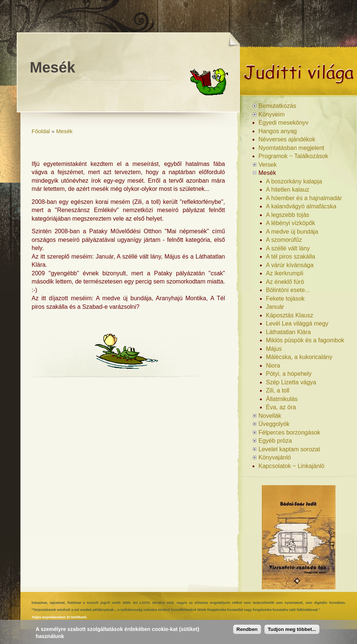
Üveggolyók (274, 424)
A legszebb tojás (288, 215)
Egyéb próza (275, 441)
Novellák (270, 416)
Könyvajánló (275, 457)
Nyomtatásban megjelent (291, 148)
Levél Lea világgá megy (297, 323)
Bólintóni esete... (288, 290)
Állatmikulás (282, 399)
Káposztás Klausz (290, 315)
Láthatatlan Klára (288, 332)
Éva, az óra (281, 407)
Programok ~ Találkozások (293, 156)
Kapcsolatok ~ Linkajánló (291, 466)
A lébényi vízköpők (291, 223)
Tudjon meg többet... (292, 629)
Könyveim (271, 114)
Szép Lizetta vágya (291, 382)
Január (275, 307)
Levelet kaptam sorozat (289, 449)
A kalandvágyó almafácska (301, 206)
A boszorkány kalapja (294, 181)
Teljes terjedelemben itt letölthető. (59, 617)
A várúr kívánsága (290, 265)
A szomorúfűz (284, 240)
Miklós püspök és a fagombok (305, 340)
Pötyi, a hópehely (289, 374)
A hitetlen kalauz (288, 190)
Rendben (247, 629)
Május (274, 349)
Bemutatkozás (277, 106)
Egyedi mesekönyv (283, 123)
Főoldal (41, 131)
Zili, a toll (278, 390)
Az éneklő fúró (285, 282)
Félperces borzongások (289, 432)
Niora (273, 366)
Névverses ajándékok (287, 139)
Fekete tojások (285, 299)
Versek (268, 165)
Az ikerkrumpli (284, 273)
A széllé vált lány (288, 248)
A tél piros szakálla (291, 257)
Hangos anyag (278, 131)
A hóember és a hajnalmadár (304, 198)
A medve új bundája (292, 232)
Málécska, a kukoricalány (299, 357)
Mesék (64, 131)
